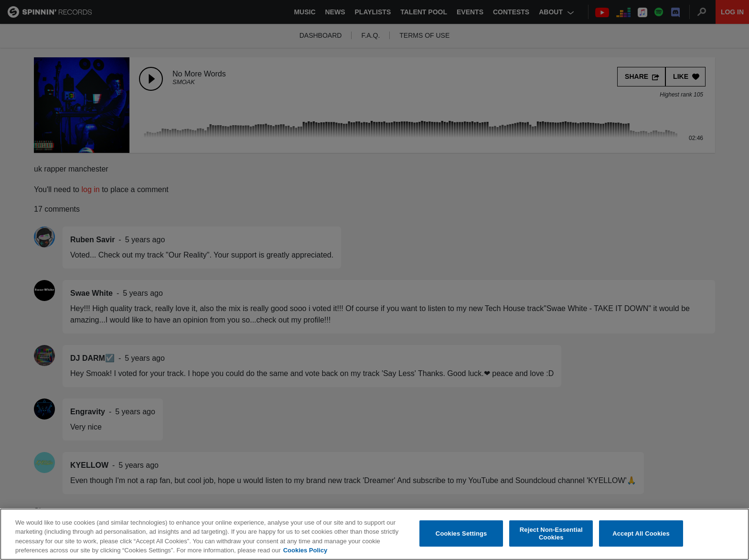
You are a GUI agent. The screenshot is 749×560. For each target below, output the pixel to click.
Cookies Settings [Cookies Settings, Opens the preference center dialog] (461, 539)
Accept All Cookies (641, 539)
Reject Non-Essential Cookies (551, 540)
